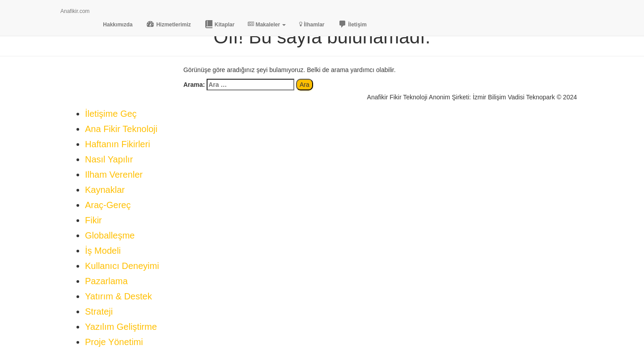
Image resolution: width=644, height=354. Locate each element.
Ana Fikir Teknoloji (121, 129)
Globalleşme (110, 235)
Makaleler (267, 25)
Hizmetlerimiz (168, 24)
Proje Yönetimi (114, 342)
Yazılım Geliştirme (121, 327)
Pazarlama (106, 281)
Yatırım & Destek (119, 296)
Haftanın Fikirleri (118, 144)
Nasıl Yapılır (109, 159)
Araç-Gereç (108, 205)
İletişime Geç (111, 114)
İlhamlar (312, 25)
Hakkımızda (118, 25)
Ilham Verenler (114, 175)
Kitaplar (220, 24)
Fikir (93, 220)
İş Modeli (103, 251)
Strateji (99, 311)
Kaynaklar (105, 190)
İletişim (352, 24)
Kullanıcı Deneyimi (122, 266)
